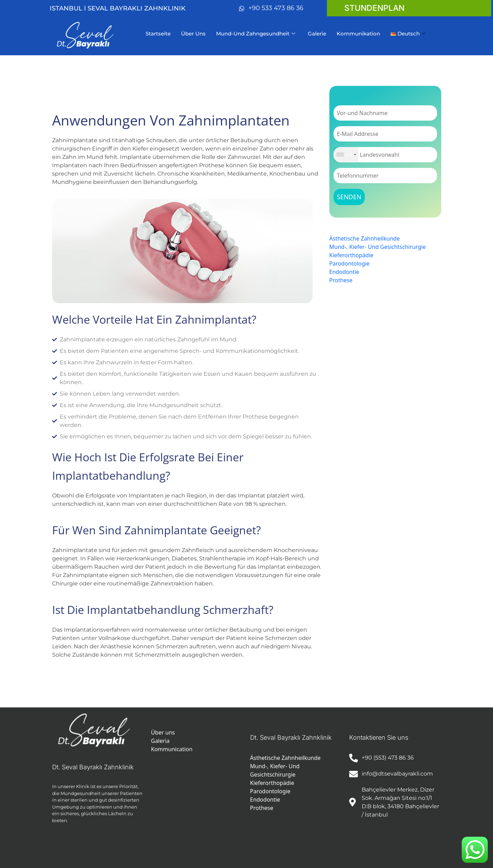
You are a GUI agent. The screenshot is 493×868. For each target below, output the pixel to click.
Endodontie (344, 272)
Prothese (341, 280)
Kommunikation (358, 34)
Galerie (317, 34)
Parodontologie (350, 263)
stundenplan (374, 8)
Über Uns (193, 34)
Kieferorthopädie (351, 255)
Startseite (158, 34)
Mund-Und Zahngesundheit (256, 34)
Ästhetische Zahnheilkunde (365, 238)
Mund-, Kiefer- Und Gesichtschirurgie (378, 247)
